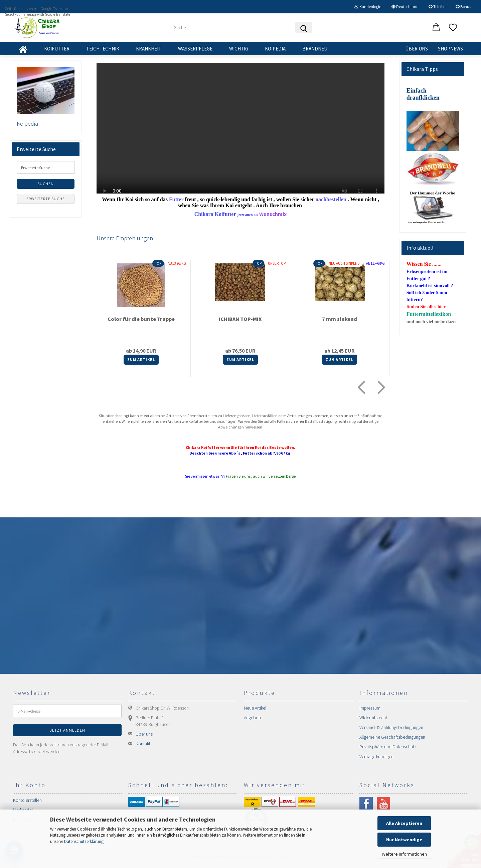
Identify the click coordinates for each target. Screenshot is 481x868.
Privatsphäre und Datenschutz (388, 747)
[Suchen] (304, 27)
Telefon (437, 7)
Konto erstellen (27, 800)
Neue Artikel (255, 708)
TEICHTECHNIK (103, 49)
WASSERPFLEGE (195, 49)
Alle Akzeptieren (404, 823)
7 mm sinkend (340, 319)
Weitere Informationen (404, 854)
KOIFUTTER (57, 49)
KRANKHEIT (149, 49)
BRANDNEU (315, 49)
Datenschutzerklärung (84, 841)
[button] (436, 28)
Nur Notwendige (404, 840)
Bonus (463, 7)
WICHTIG (239, 49)
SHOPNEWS (450, 49)
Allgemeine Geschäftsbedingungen (392, 737)
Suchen (46, 184)
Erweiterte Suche (46, 199)
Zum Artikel (141, 359)
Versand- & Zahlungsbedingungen (391, 727)
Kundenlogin (368, 7)
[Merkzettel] (453, 28)
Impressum (370, 708)
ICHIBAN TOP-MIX (240, 319)
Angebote (253, 718)
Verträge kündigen (376, 756)
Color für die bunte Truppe (141, 319)
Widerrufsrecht (373, 718)
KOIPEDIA (275, 49)
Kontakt (143, 744)
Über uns (417, 49)
